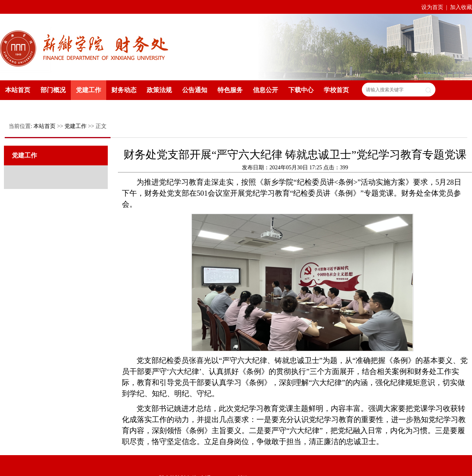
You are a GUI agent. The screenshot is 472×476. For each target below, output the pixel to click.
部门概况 (53, 90)
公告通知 (195, 90)
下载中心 (301, 90)
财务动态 (124, 90)
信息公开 (265, 90)
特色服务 (230, 90)
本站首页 (18, 90)
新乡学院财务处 (85, 46)
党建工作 (88, 90)
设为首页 (433, 7)
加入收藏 (461, 7)
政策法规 (159, 90)
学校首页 (336, 90)
